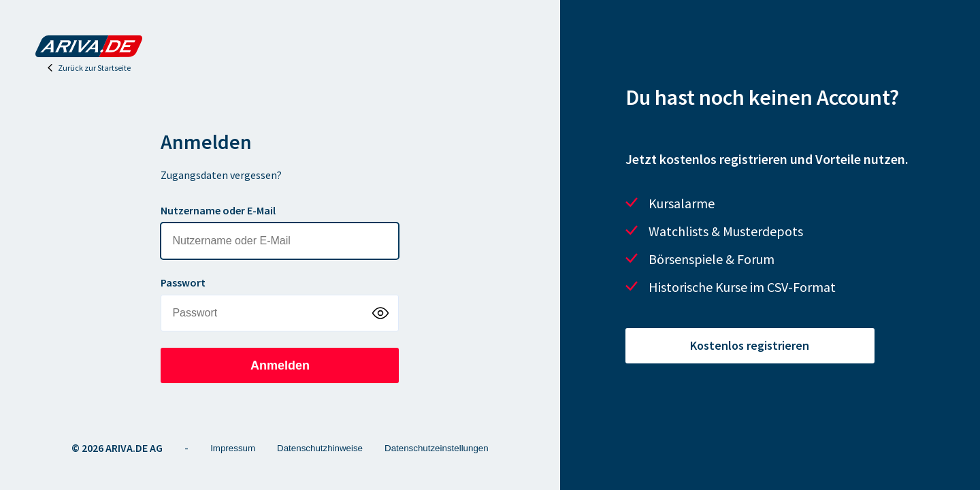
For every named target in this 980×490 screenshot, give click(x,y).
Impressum (233, 448)
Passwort (183, 282)
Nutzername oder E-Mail (218, 210)
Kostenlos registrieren (750, 345)
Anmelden (280, 365)
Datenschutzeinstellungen (437, 448)
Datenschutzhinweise (320, 448)
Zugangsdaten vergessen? (221, 175)
